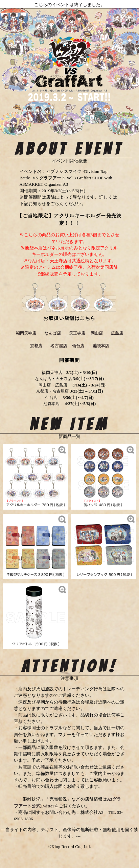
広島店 (117, 333)
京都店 (36, 346)
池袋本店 (101, 346)
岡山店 (97, 333)
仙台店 (78, 346)
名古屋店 (59, 346)
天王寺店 (77, 333)
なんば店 (52, 333)
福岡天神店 (26, 333)
